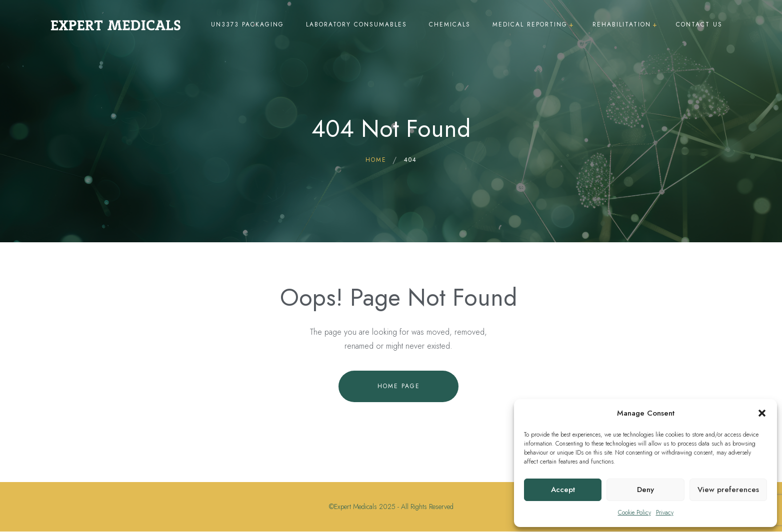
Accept (563, 490)
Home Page (399, 386)
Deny (645, 490)
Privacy (665, 513)
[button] (762, 413)
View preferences (728, 490)
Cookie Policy (634, 513)
